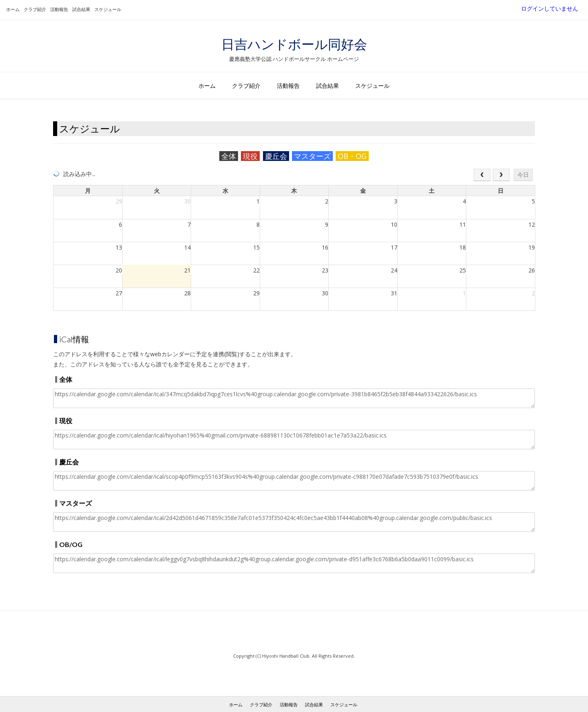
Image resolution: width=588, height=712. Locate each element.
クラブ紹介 (35, 9)
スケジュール (108, 9)
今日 (523, 175)
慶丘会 (276, 156)
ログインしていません (550, 8)
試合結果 (81, 9)
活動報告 (59, 9)
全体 (229, 156)
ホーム (13, 9)
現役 (250, 156)
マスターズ (312, 156)
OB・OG (352, 156)
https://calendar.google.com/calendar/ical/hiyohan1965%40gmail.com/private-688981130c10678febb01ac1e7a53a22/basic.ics (294, 440)
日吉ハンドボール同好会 (294, 44)
